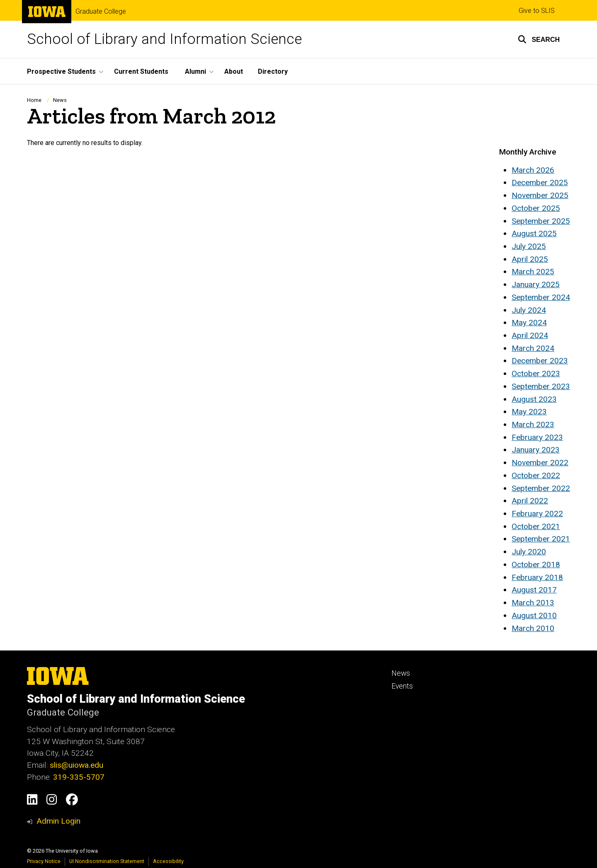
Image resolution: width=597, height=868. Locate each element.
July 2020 (529, 552)
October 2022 (536, 475)
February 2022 (537, 514)
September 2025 (541, 221)
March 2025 (533, 272)
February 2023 (537, 437)
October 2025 (536, 208)
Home (34, 100)
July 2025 (529, 246)
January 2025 (536, 284)
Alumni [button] (195, 71)
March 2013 (533, 603)
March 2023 (533, 424)
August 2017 (534, 590)
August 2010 (534, 615)
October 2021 (536, 526)
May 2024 (529, 323)
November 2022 (540, 463)
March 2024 (533, 348)
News (60, 100)
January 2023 (536, 450)
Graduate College (101, 12)
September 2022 (541, 488)
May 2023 (529, 412)
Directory (273, 71)
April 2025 (530, 259)
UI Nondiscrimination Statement (107, 861)
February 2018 (537, 577)
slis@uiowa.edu (76, 765)
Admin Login (58, 821)
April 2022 (530, 501)
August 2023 (534, 399)
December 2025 (540, 183)
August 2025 (534, 233)
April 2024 (530, 335)
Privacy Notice (44, 861)
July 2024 (529, 310)
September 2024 (541, 297)
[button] (539, 39)
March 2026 (533, 170)
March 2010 (533, 628)
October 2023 (536, 374)
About (234, 71)
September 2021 (541, 539)
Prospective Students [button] (61, 71)
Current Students (141, 71)
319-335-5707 (79, 777)
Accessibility (168, 861)
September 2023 (541, 386)
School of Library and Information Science (164, 39)
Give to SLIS (537, 11)
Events (402, 686)
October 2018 (536, 565)
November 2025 (540, 195)
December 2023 (540, 361)
